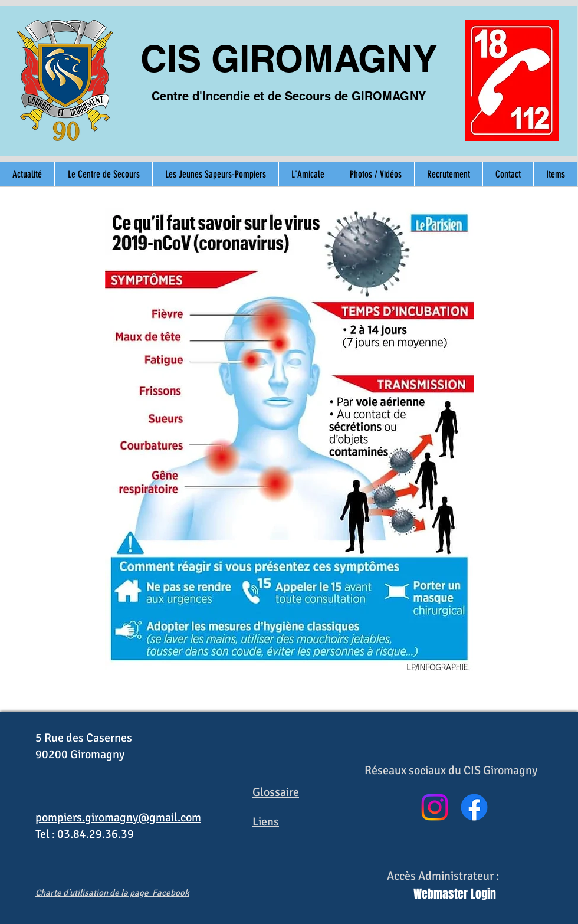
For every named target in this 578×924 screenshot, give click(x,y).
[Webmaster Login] (455, 894)
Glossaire (276, 792)
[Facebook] (474, 807)
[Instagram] (435, 807)
